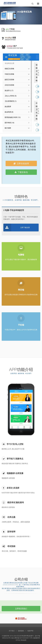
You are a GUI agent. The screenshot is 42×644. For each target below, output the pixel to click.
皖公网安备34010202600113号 (22, 638)
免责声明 (30, 631)
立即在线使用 (21, 163)
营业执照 (23, 640)
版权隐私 (21, 631)
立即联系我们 (21, 609)
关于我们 (12, 631)
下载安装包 (21, 172)
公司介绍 (21, 579)
